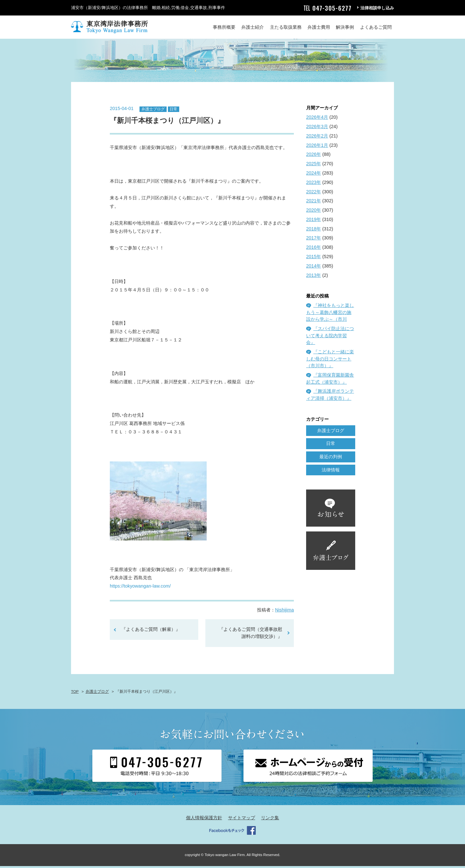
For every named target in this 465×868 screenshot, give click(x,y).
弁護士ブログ (153, 111)
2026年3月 (317, 128)
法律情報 (331, 472)
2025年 (314, 166)
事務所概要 (224, 27)
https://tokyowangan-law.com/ (140, 588)
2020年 (314, 212)
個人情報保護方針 (204, 820)
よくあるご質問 (376, 27)
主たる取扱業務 (286, 27)
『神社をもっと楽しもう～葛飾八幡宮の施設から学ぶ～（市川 (330, 314)
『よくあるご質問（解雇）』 (151, 631)
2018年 (314, 231)
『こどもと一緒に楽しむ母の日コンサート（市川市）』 (330, 361)
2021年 (314, 203)
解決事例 (345, 27)
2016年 (314, 249)
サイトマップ (242, 820)
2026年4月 (317, 119)
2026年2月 (317, 138)
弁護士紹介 (253, 27)
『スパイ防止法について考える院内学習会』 (330, 337)
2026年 (314, 156)
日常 (173, 111)
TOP (75, 693)
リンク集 (270, 820)
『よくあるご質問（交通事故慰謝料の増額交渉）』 (251, 635)
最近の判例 (331, 459)
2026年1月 (317, 147)
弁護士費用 (319, 27)
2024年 (314, 175)
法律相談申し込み (377, 8)
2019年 (314, 221)
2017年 (314, 240)
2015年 (314, 258)
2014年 (314, 268)
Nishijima (284, 612)
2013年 (314, 277)
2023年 (314, 184)
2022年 (314, 194)
